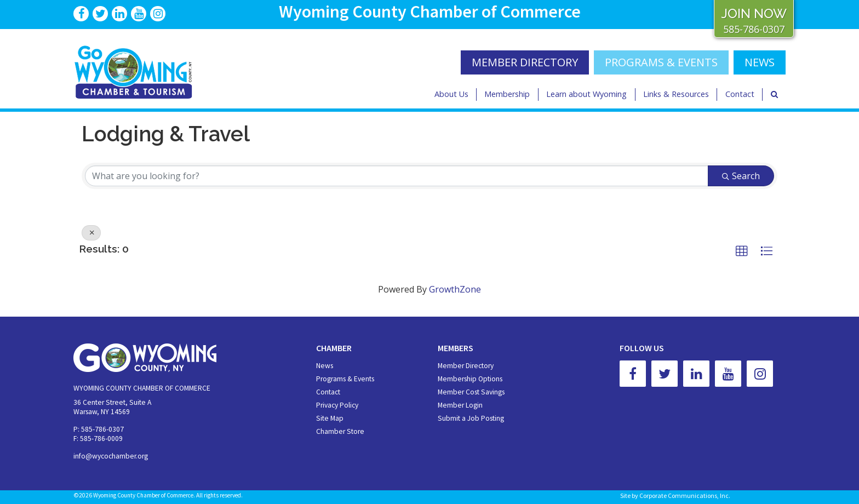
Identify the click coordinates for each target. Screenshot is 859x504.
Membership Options (470, 379)
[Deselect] (91, 233)
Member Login (460, 405)
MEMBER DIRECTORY (525, 62)
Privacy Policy (337, 405)
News (325, 366)
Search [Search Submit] (741, 176)
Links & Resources (676, 94)
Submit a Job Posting (471, 418)
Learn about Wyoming (586, 94)
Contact (740, 94)
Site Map (330, 418)
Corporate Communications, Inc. (685, 496)
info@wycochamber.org (111, 456)
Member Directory (466, 366)
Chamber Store (340, 431)
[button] (742, 251)
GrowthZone (455, 289)
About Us (451, 94)
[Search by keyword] (397, 176)
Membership (507, 94)
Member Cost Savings (471, 392)
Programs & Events (661, 62)
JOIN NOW (754, 13)
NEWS (760, 62)
